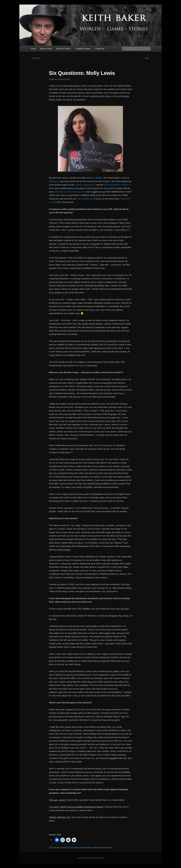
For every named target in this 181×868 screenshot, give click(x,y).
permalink (108, 848)
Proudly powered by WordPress (90, 858)
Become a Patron (64, 49)
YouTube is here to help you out (70, 192)
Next (148, 58)
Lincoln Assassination (85, 185)
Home (33, 49)
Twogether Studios (83, 49)
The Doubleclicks (85, 199)
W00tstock (54, 181)
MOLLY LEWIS (94, 178)
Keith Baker (87, 848)
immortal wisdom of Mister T (117, 185)
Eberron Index (46, 49)
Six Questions (74, 848)
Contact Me (100, 49)
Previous (35, 58)
